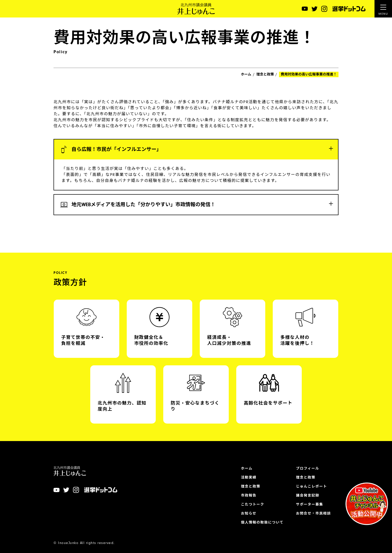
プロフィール (308, 469)
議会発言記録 (308, 496)
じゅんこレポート (311, 487)
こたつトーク (253, 505)
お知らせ (249, 514)
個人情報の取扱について (262, 523)
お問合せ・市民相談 (313, 514)
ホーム (246, 74)
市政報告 (249, 496)
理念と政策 (265, 74)
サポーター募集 (310, 505)
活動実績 (249, 478)
